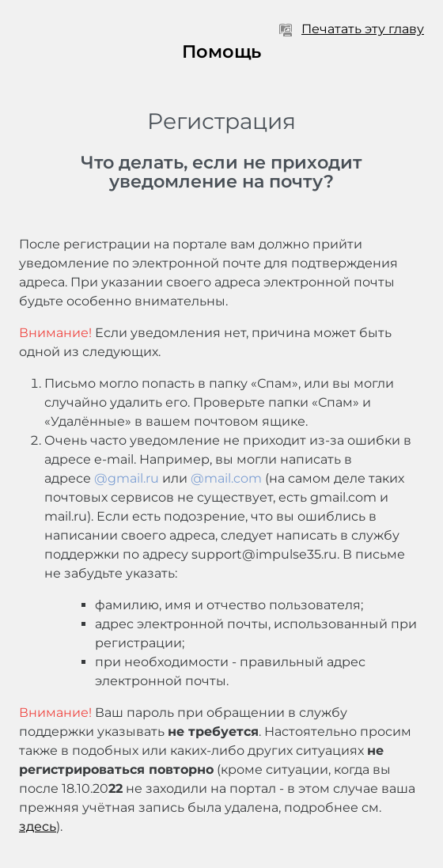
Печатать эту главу (352, 29)
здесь (38, 826)
